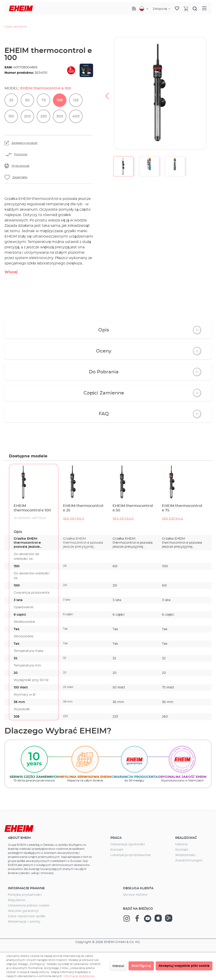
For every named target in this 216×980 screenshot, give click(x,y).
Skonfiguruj (141, 966)
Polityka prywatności (25, 895)
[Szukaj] (195, 9)
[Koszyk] (186, 9)
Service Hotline (135, 895)
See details (74, 519)
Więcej (11, 272)
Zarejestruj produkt (24, 143)
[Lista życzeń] (177, 9)
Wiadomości (185, 855)
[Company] (134, 9)
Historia (181, 844)
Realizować (186, 838)
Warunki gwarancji (23, 911)
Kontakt (117, 850)
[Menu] (204, 8)
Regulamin (17, 900)
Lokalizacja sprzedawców (131, 855)
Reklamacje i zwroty (24, 922)
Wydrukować (20, 166)
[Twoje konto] (161, 9)
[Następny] (211, 93)
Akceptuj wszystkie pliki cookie (184, 966)
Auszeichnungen (189, 861)
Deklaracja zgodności (128, 844)
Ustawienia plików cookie (29, 906)
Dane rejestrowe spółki (27, 916)
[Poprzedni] (107, 93)
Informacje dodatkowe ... (80, 976)
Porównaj (21, 154)
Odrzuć (118, 966)
